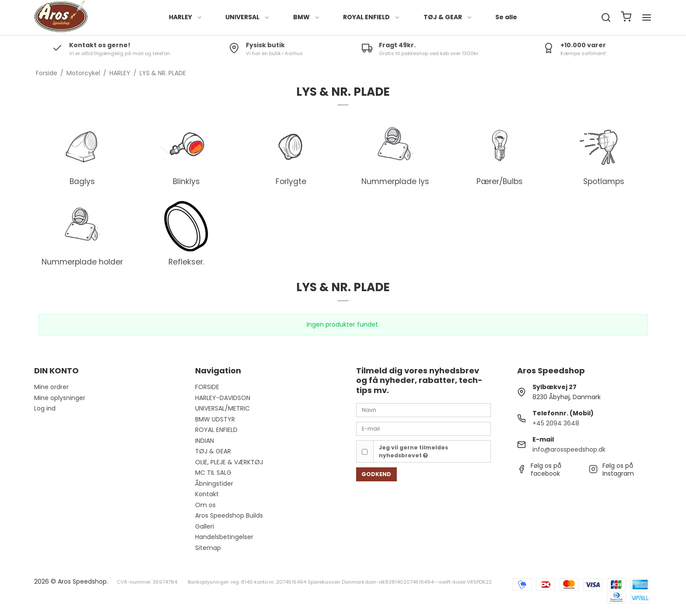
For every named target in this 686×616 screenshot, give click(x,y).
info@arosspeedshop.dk (569, 449)
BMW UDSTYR (215, 419)
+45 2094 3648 (556, 423)
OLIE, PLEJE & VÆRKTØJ (229, 462)
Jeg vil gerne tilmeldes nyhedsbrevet (413, 451)
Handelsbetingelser (224, 537)
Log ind (45, 408)
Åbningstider (214, 484)
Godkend (376, 474)
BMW (307, 17)
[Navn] (423, 410)
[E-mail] (423, 428)
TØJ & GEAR (448, 17)
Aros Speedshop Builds (229, 515)
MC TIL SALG (213, 473)
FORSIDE (207, 387)
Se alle (506, 17)
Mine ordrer (51, 387)
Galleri (205, 526)
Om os (205, 505)
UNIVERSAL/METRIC (222, 408)
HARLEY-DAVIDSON (223, 398)
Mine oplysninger (60, 398)
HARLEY (186, 17)
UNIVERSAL (248, 17)
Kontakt (207, 494)
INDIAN (205, 441)
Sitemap (208, 548)
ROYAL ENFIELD (372, 17)
